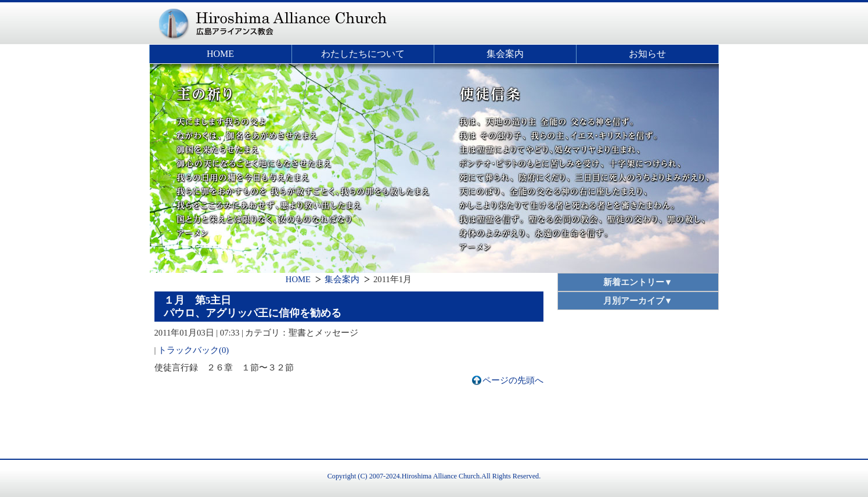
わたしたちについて (363, 54)
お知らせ (647, 54)
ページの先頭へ (513, 380)
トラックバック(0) (193, 350)
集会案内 (505, 54)
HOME (220, 54)
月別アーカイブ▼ (638, 301)
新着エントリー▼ (638, 282)
